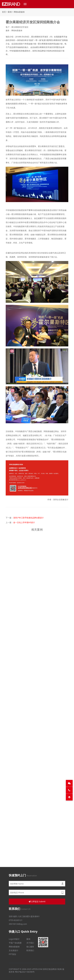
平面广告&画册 (15, 943)
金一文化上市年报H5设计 (24, 522)
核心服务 (30, 947)
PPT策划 (12, 954)
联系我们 (30, 950)
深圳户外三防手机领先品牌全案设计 (28, 518)
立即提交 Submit (37, 901)
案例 (10, 12)
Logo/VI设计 (14, 939)
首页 (4, 12)
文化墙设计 (14, 950)
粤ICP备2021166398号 (25, 972)
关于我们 (30, 943)
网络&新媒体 (19, 12)
